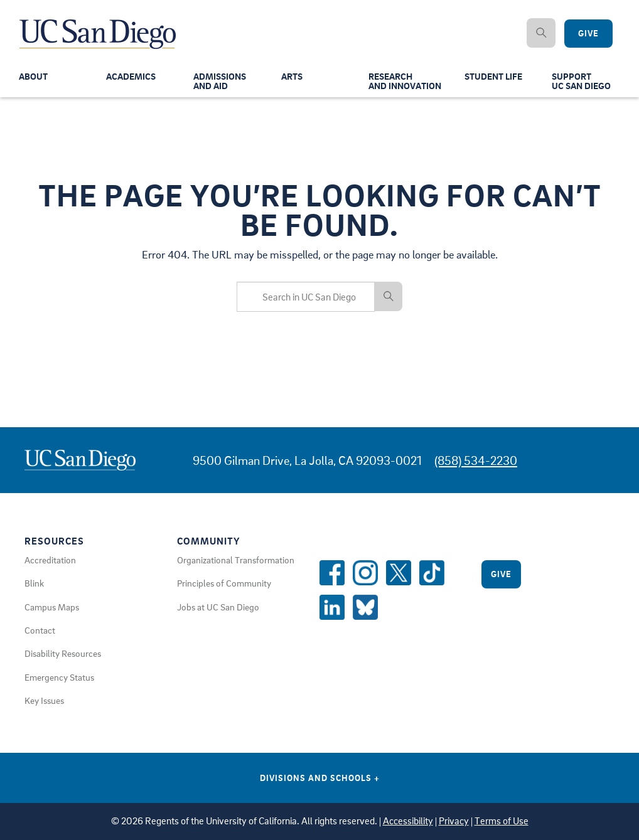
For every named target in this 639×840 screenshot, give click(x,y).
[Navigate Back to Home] (98, 25)
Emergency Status (59, 677)
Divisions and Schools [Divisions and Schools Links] (320, 778)
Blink (34, 583)
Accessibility (408, 821)
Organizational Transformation (236, 560)
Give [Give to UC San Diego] (588, 34)
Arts (292, 78)
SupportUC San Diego (581, 82)
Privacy (454, 821)
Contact (40, 630)
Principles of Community (224, 583)
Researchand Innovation (405, 82)
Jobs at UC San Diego (218, 607)
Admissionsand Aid (220, 82)
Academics (131, 78)
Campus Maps (52, 607)
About (33, 78)
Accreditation (50, 560)
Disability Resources (63, 653)
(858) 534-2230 (476, 460)
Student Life (493, 78)
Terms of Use (502, 821)
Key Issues (44, 700)
